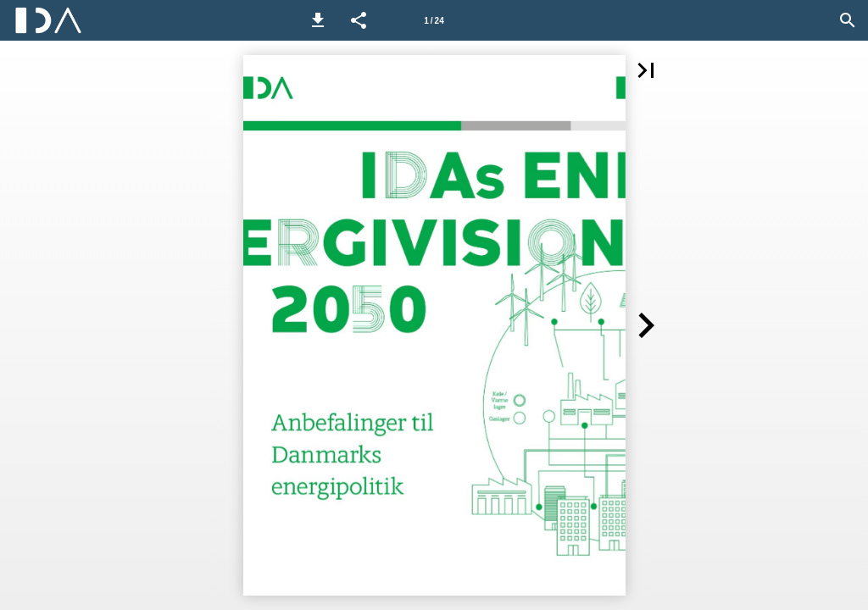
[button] (318, 20)
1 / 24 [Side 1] (434, 21)
